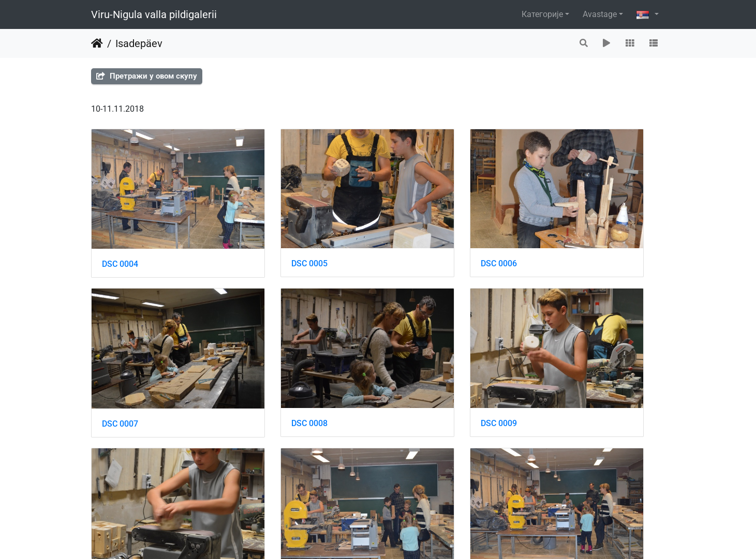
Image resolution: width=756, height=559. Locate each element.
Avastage (600, 14)
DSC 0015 (562, 496)
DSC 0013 (268, 496)
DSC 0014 (415, 496)
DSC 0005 (268, 235)
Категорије (542, 14)
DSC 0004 (120, 235)
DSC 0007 (562, 235)
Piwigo (398, 537)
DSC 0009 (268, 365)
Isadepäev (139, 43)
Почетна (97, 43)
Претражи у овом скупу (147, 76)
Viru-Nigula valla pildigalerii (154, 14)
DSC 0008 (120, 365)
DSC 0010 (415, 365)
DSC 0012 (120, 496)
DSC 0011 (562, 366)
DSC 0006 (415, 235)
